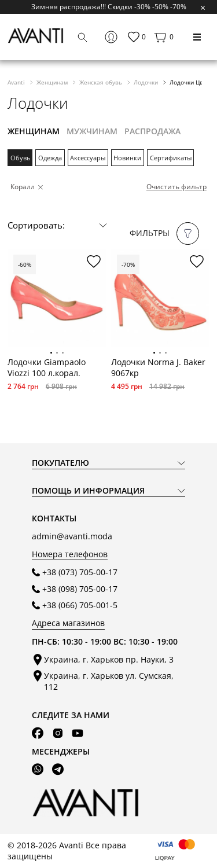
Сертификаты (171, 158)
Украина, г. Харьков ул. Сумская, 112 (109, 681)
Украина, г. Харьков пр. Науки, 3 (109, 659)
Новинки (127, 158)
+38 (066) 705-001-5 (80, 605)
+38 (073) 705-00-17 (80, 572)
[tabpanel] (57, 298)
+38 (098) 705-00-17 (80, 589)
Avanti (17, 82)
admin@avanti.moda (72, 536)
